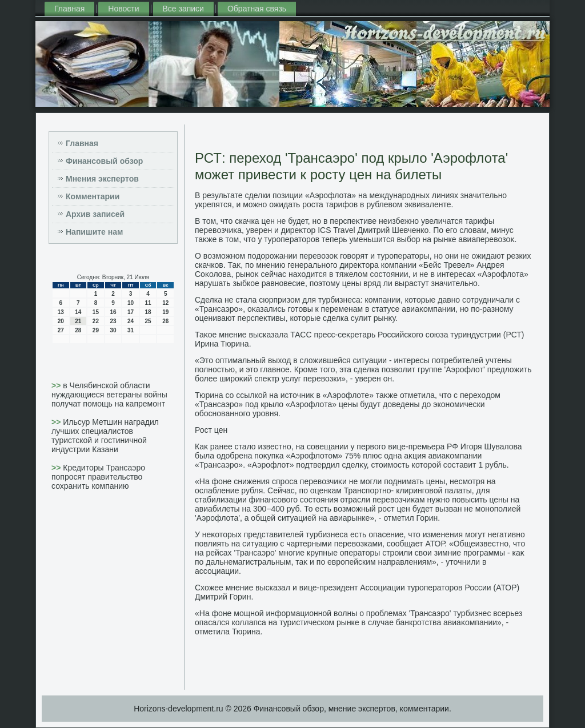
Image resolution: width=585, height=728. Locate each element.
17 (131, 312)
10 (131, 303)
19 (165, 312)
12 (165, 303)
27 (61, 330)
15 (96, 312)
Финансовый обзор (104, 161)
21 (78, 321)
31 (131, 330)
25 (148, 321)
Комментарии (93, 196)
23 (113, 321)
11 (148, 303)
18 (148, 312)
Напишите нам (94, 232)
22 (96, 321)
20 (61, 321)
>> (57, 385)
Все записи (183, 9)
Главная (69, 9)
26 (165, 321)
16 (113, 312)
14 (78, 312)
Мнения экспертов (102, 179)
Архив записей (95, 214)
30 (113, 330)
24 (131, 321)
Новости (123, 9)
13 (61, 312)
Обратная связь (257, 9)
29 (96, 330)
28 (78, 330)
